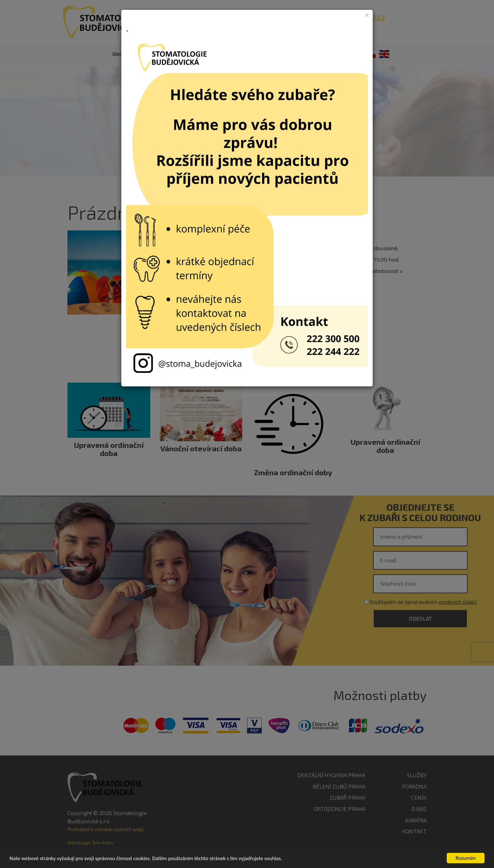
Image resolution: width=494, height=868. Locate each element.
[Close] (367, 14)
